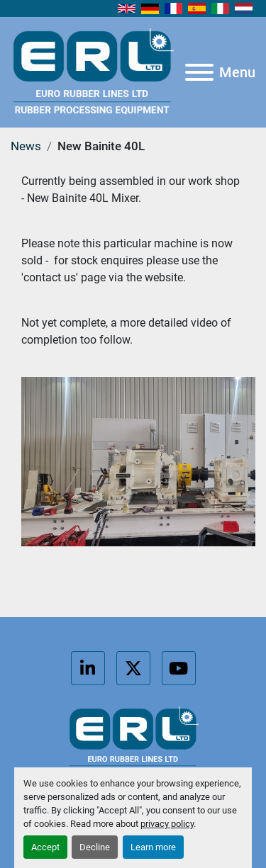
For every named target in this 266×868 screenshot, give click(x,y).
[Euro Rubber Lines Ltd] (133, 741)
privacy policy (167, 824)
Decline (95, 847)
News (26, 146)
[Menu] (199, 72)
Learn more (153, 847)
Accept (45, 847)
